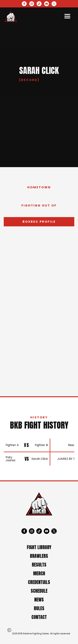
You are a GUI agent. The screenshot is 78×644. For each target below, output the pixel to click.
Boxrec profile (39, 222)
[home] (11, 16)
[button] (67, 16)
